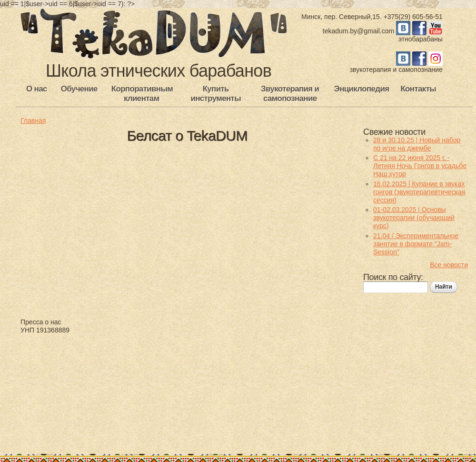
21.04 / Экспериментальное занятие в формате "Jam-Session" (416, 244)
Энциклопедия (362, 89)
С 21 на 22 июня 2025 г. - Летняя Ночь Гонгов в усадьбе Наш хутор (420, 166)
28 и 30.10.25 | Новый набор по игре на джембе (417, 144)
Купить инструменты (216, 94)
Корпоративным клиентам (142, 94)
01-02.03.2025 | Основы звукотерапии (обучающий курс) (414, 218)
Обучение (79, 89)
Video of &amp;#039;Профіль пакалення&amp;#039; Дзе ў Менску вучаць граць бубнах (159, 231)
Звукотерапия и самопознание (290, 94)
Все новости (449, 265)
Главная (33, 121)
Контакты (418, 89)
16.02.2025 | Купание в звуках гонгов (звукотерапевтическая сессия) (419, 192)
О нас (37, 89)
